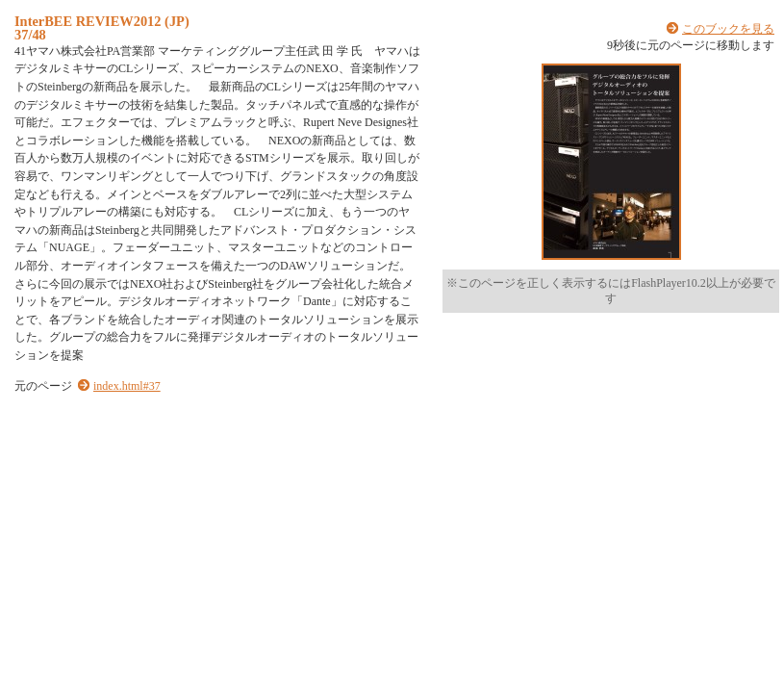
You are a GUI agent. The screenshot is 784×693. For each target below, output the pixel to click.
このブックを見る (728, 29)
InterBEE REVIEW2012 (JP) (102, 21)
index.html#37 (127, 386)
